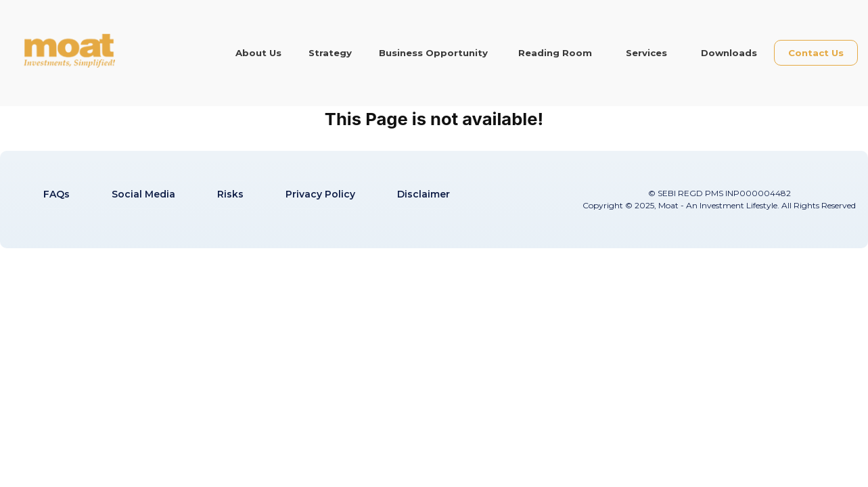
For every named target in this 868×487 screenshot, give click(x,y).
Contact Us (816, 53)
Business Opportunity (433, 53)
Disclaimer (424, 194)
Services (646, 53)
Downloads (729, 53)
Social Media (143, 194)
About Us (258, 53)
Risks (230, 194)
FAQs (56, 194)
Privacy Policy (320, 194)
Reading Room (555, 53)
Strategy (330, 53)
